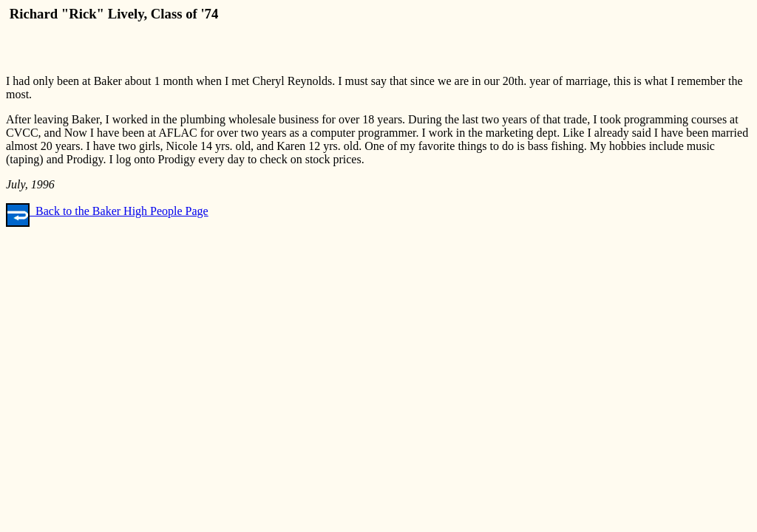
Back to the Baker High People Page (107, 211)
